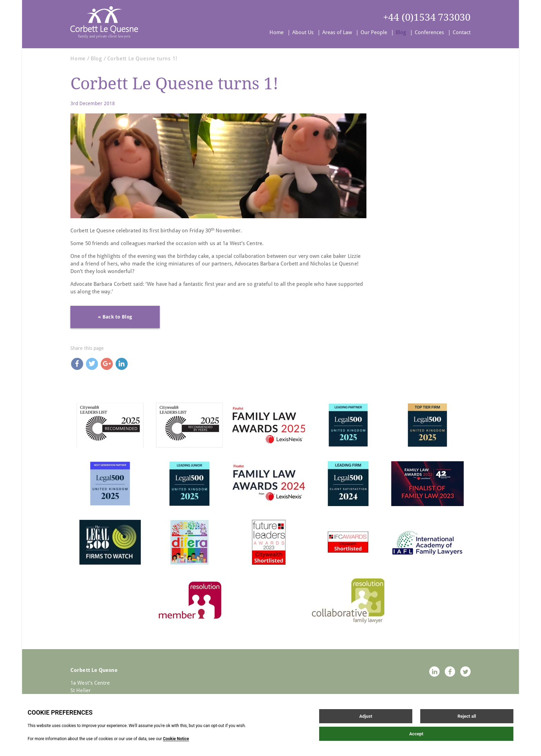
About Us (303, 32)
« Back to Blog (115, 317)
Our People (374, 32)
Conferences (429, 32)
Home (277, 32)
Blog (401, 32)
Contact (462, 32)
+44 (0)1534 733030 (427, 17)
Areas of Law (337, 32)
